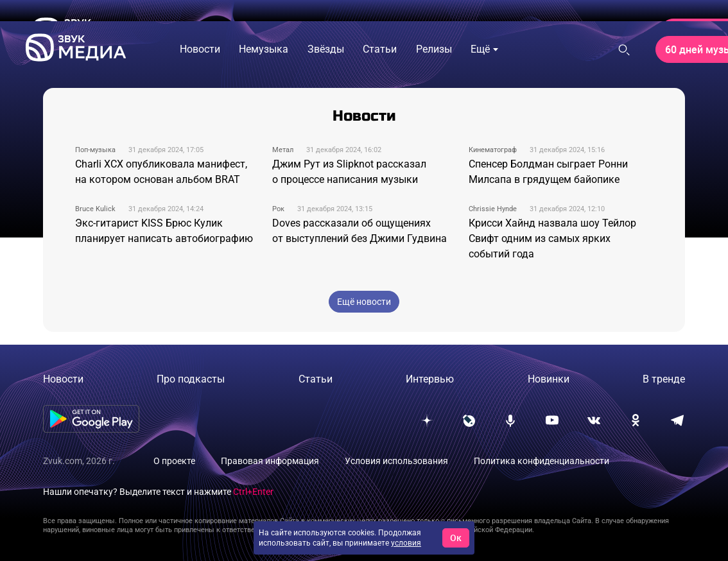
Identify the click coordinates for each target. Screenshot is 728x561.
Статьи (316, 379)
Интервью (430, 379)
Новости (63, 379)
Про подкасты (191, 379)
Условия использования (396, 461)
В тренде (664, 379)
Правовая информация (270, 461)
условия (406, 543)
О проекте (174, 461)
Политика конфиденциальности (542, 461)
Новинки (549, 379)
